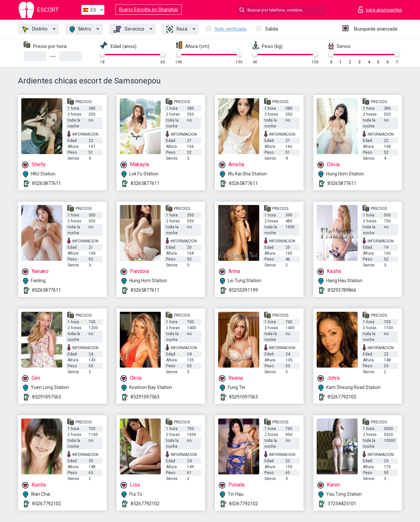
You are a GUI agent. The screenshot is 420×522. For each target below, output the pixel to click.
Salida (272, 29)
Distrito (35, 29)
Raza (177, 29)
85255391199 (243, 290)
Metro (80, 29)
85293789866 (342, 290)
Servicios (129, 29)
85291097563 (47, 397)
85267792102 (342, 397)
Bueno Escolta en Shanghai (148, 10)
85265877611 (47, 183)
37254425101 (342, 504)
